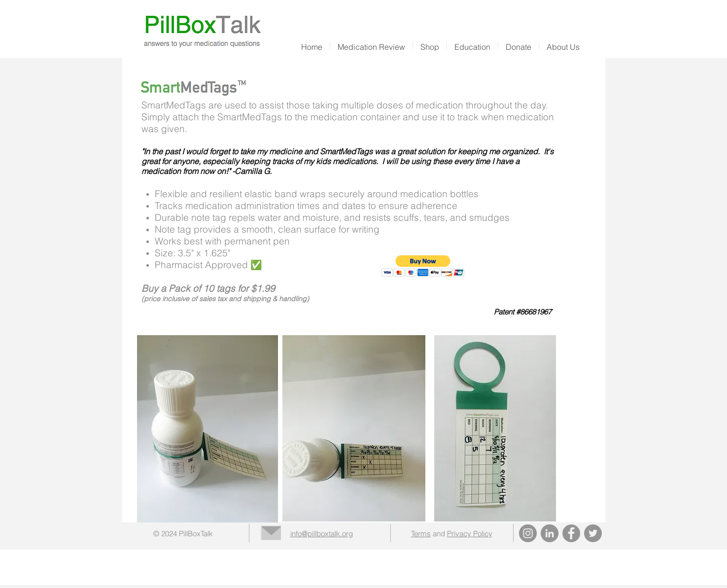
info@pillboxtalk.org (322, 534)
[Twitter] (593, 533)
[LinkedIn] (550, 533)
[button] (430, 45)
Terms (421, 534)
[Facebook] (571, 533)
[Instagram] (528, 533)
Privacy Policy (470, 534)
